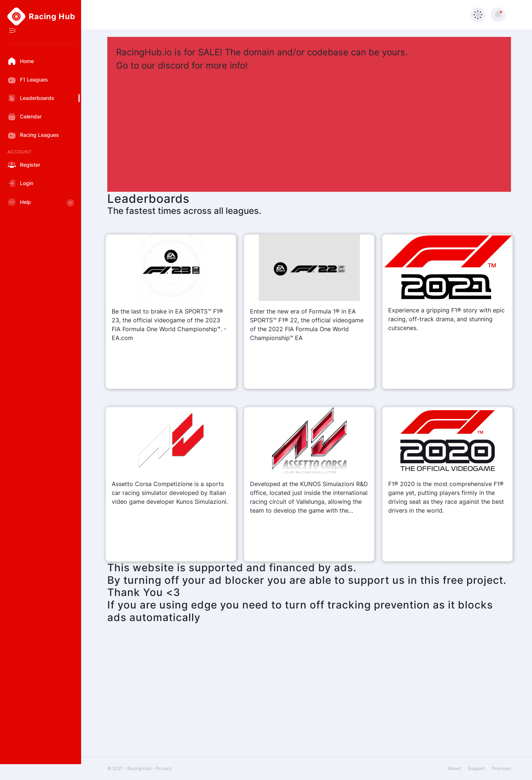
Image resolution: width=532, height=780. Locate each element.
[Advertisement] (309, 128)
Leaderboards (31, 98)
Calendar (25, 117)
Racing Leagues (33, 135)
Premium (501, 768)
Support (476, 768)
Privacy (164, 768)
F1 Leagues (28, 80)
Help (41, 204)
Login (20, 183)
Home (21, 61)
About (454, 768)
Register (24, 165)
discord (173, 65)
